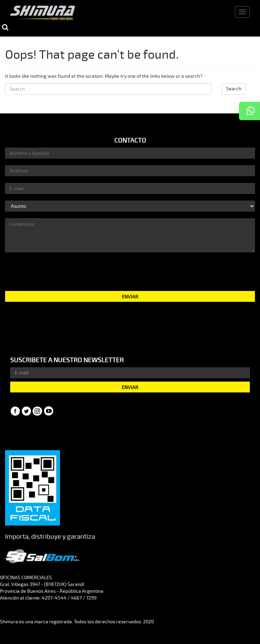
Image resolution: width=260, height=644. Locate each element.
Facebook (15, 411)
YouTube (49, 411)
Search (234, 89)
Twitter (26, 411)
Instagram (38, 411)
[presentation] (130, 271)
